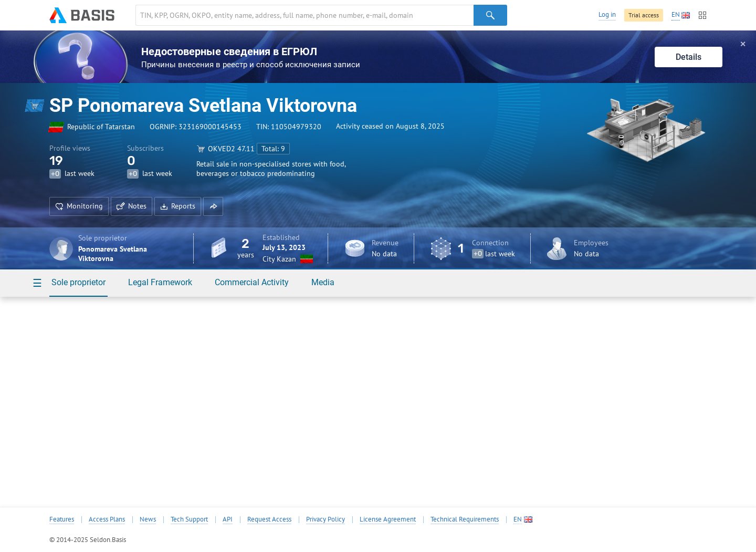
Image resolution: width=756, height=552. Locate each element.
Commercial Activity (252, 282)
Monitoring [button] (79, 206)
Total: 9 (273, 149)
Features (62, 519)
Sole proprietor (78, 282)
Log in (607, 14)
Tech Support (189, 519)
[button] (213, 206)
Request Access (269, 519)
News (148, 519)
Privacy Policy (325, 519)
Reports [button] (178, 206)
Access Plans (107, 519)
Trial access (644, 15)
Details (689, 57)
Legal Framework (160, 282)
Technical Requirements (465, 519)
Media (323, 282)
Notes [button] (132, 206)
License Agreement (388, 519)
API (228, 519)
